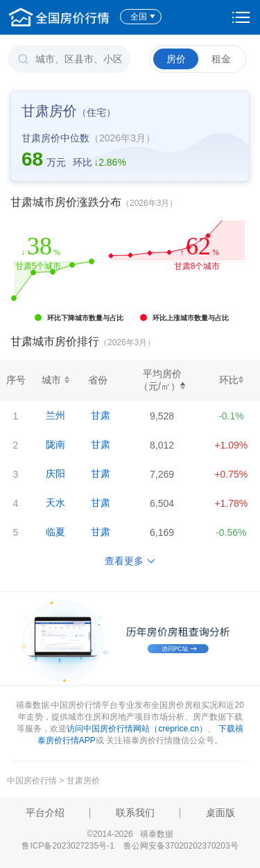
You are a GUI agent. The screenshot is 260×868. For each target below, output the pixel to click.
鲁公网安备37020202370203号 (181, 846)
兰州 (55, 415)
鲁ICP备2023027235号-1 (68, 846)
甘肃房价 (83, 781)
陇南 (55, 444)
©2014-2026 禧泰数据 (130, 834)
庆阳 (55, 474)
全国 (143, 17)
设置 (241, 17)
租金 (221, 59)
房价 (176, 59)
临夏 (55, 532)
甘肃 (101, 415)
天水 (55, 503)
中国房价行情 (33, 781)
